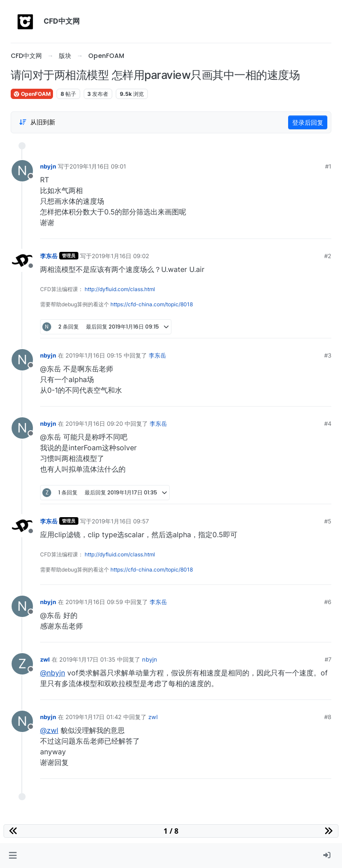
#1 (328, 166)
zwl (45, 659)
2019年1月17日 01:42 (94, 717)
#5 (328, 521)
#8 (328, 717)
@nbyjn (53, 673)
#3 (328, 355)
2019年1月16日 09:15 (94, 355)
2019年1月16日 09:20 (94, 424)
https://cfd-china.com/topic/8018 (152, 304)
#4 (328, 424)
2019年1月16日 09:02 (120, 256)
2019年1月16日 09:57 (120, 521)
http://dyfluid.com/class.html (120, 289)
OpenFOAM (32, 94)
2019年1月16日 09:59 (94, 602)
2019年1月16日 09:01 (98, 166)
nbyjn (48, 166)
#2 (328, 256)
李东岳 (49, 256)
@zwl (49, 730)
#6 (328, 602)
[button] (13, 856)
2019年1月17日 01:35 (87, 659)
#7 (328, 659)
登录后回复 (308, 122)
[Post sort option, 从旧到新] (37, 122)
